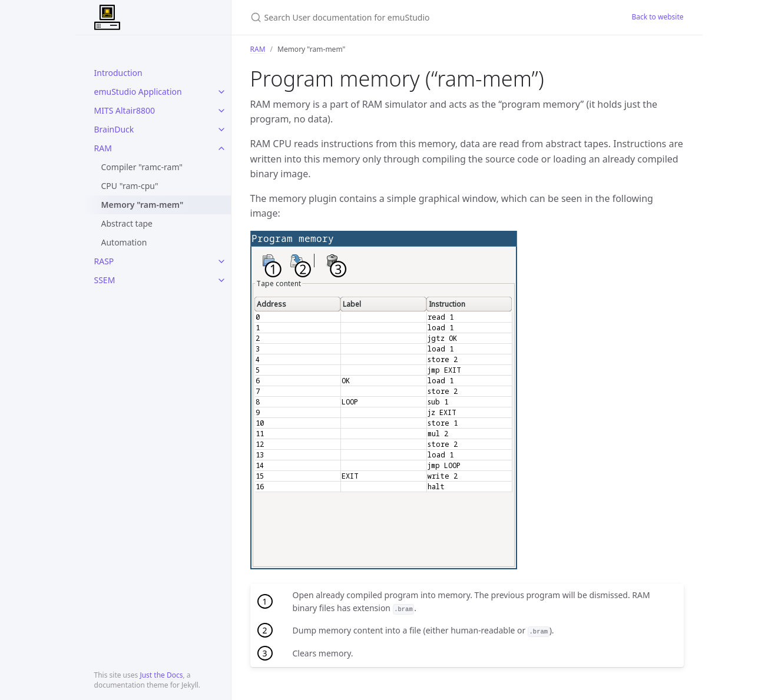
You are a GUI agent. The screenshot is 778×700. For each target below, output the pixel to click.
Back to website (657, 17)
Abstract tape (127, 223)
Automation (124, 242)
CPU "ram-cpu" (130, 186)
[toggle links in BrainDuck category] (221, 130)
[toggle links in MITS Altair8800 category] (221, 111)
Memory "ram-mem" (143, 205)
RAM (103, 148)
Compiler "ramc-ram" (142, 167)
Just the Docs (161, 675)
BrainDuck (114, 129)
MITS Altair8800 (125, 110)
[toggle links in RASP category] (221, 261)
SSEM (105, 280)
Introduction (118, 73)
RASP (104, 261)
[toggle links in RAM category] (221, 148)
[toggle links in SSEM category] (221, 280)
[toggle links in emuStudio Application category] (221, 92)
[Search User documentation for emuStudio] (389, 17)
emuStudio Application (138, 92)
